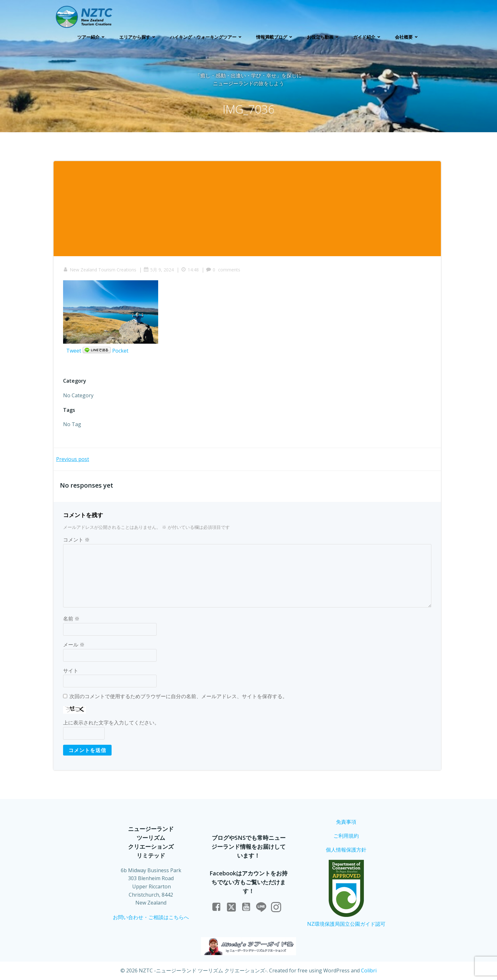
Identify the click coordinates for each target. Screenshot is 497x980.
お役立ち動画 (324, 37)
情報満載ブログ (275, 37)
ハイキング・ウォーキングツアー (207, 37)
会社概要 (407, 37)
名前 (71, 619)
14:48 (190, 270)
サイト (71, 671)
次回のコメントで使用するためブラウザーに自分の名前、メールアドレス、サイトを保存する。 (178, 696)
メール (74, 645)
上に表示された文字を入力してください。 (111, 723)
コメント (76, 540)
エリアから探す (138, 37)
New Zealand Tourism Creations (100, 270)
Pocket (120, 351)
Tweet (74, 351)
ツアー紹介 (92, 37)
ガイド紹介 (368, 37)
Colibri (369, 970)
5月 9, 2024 (159, 270)
